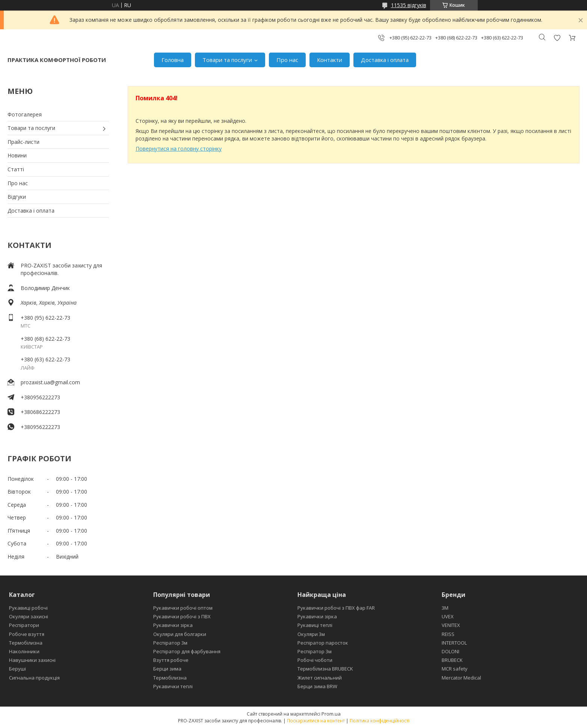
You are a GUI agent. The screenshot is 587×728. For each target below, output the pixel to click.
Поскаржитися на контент (316, 721)
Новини (17, 155)
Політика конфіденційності (380, 721)
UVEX (448, 616)
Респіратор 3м (170, 643)
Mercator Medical (461, 678)
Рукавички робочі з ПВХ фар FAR (336, 608)
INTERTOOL (454, 643)
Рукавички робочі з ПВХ (182, 616)
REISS (448, 634)
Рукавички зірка (173, 625)
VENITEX (451, 625)
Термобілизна (26, 643)
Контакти (330, 60)
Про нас (287, 60)
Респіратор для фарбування (187, 651)
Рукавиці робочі (28, 608)
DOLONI (450, 651)
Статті (16, 169)
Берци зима (167, 669)
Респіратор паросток (323, 643)
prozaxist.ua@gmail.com (50, 382)
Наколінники (24, 651)
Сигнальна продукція (34, 678)
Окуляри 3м (311, 634)
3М (445, 608)
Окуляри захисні (29, 616)
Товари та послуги (227, 60)
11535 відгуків (409, 5)
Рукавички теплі (173, 686)
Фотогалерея (25, 114)
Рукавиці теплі (315, 625)
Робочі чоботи (315, 660)
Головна (173, 60)
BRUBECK (452, 660)
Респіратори (24, 625)
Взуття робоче (171, 660)
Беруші (17, 669)
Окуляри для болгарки (180, 634)
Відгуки (17, 197)
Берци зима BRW (317, 686)
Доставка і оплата (385, 60)
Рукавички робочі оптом (183, 608)
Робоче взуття (27, 634)
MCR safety (455, 669)
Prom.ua (331, 714)
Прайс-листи (23, 142)
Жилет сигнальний (320, 678)
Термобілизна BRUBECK (325, 669)
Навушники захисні (32, 660)
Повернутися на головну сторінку (179, 149)
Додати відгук (557, 38)
